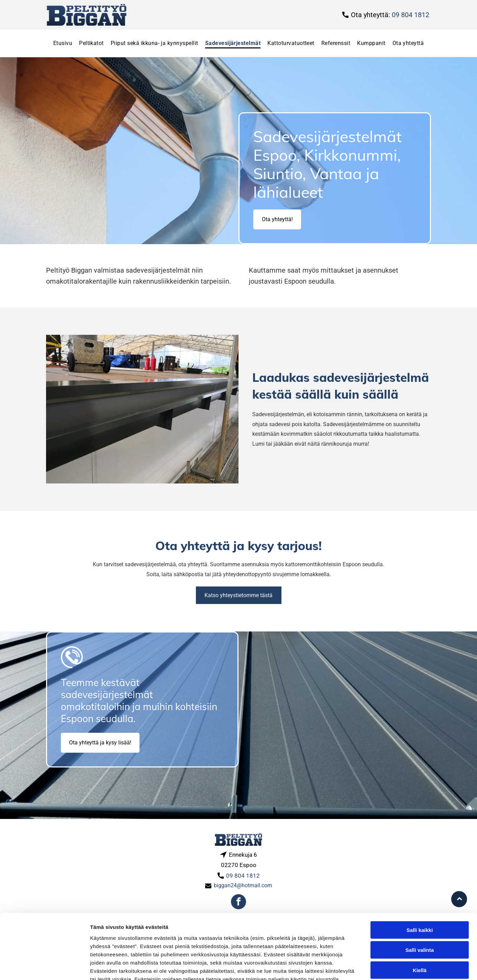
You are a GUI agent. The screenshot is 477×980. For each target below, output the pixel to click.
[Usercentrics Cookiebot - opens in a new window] (45, 967)
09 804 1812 (411, 15)
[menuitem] (63, 43)
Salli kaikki (420, 881)
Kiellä (420, 921)
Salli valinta (420, 901)
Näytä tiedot (368, 966)
